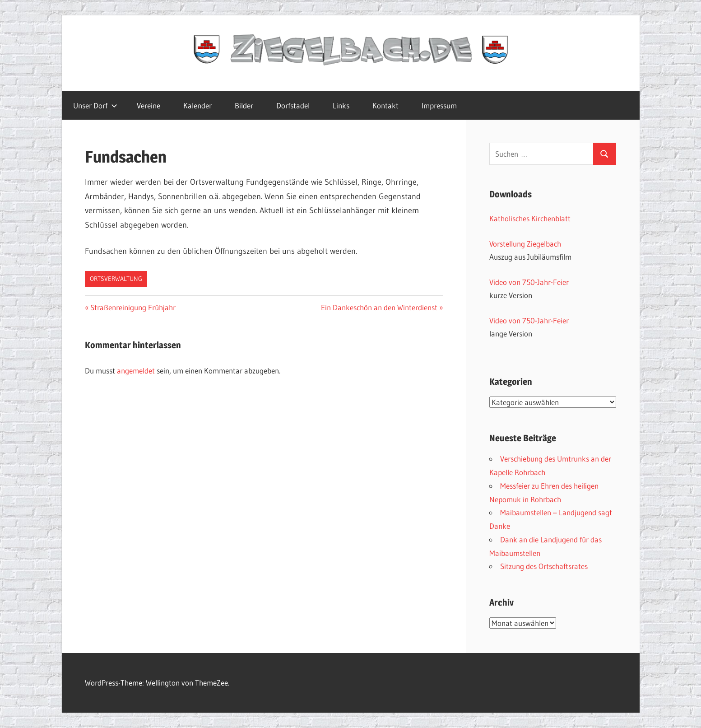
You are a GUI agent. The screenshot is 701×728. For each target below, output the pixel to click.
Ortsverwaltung (116, 279)
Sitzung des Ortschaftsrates (544, 566)
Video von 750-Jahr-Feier (529, 282)
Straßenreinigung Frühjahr (133, 307)
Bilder (244, 105)
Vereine (149, 105)
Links (341, 105)
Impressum (439, 105)
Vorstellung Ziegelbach (525, 244)
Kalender (197, 105)
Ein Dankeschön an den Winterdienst (379, 307)
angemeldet (136, 371)
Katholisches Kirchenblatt (530, 218)
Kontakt (385, 105)
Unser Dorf (95, 105)
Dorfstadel (293, 105)
